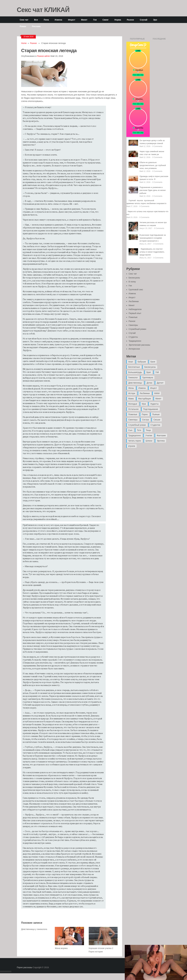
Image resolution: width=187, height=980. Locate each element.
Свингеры (133, 325)
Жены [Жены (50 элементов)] (131, 388)
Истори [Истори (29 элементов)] (132, 393)
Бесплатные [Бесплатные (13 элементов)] (134, 367)
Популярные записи (137, 40)
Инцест (72, 20)
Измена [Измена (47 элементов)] (142, 388)
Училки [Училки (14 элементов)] (149, 435)
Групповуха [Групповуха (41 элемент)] (148, 378)
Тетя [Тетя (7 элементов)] (139, 430)
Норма (118, 20)
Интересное (134, 349)
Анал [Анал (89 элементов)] (131, 362)
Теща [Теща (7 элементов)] (148, 430)
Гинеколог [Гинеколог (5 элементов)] (133, 378)
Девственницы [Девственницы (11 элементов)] (135, 383)
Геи (95, 20)
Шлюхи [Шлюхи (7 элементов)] (149, 441)
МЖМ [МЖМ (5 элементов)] (157, 393)
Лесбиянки (134, 301)
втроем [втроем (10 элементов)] (132, 446)
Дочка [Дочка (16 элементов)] (149, 383)
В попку (132, 282)
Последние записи (159, 40)
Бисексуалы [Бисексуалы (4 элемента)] (150, 367)
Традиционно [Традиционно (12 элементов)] (135, 435)
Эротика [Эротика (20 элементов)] (161, 441)
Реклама (36, 26)
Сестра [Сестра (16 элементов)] (146, 420)
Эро (155, 20)
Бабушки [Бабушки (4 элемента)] (142, 362)
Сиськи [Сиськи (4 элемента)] (157, 420)
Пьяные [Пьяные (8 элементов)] (156, 414)
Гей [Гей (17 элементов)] (157, 372)
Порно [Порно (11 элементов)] (145, 414)
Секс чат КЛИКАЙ (43, 10)
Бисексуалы (134, 278)
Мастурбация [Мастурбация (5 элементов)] (145, 399)
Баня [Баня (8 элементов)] (153, 362)
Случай (144, 20)
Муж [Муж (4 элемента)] (144, 404)
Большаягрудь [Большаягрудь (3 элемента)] (135, 372)
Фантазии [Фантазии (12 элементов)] (161, 435)
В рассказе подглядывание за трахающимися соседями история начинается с (153, 238)
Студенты (133, 337)
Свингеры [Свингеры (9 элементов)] (133, 420)
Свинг (106, 20)
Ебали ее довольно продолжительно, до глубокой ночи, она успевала (153, 165)
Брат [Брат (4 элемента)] (149, 372)
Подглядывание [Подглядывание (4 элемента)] (151, 409)
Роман (23, 26)
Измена (58, 20)
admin (47, 56)
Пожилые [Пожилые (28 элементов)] (133, 414)
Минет (84, 20)
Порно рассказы (24, 967)
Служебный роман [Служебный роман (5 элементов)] (137, 425)
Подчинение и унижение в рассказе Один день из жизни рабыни (153, 190)
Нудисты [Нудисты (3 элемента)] (154, 404)
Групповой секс (136, 290)
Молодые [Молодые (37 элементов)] (133, 404)
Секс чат (24, 20)
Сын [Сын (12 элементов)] (130, 430)
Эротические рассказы (139, 345)
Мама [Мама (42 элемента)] (131, 399)
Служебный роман (137, 329)
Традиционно (135, 341)
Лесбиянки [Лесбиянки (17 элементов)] (145, 393)
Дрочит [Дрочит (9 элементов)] (160, 383)
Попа (46, 20)
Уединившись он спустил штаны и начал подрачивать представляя (152, 252)
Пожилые (133, 317)
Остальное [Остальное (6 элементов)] (133, 409)
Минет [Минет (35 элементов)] (158, 399)
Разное (130, 20)
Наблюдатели (135, 309)
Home (24, 43)
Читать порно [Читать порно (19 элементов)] (135, 441)
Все (36, 20)
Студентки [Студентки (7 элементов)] (155, 425)
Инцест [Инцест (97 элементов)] (154, 388)
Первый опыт (135, 313)
